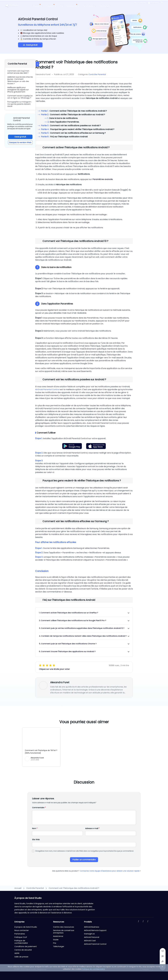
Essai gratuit (32, 45)
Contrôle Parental (97, 74)
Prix (61, 6)
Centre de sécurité (23, 950)
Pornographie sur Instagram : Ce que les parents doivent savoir (20, 104)
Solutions (51, 6)
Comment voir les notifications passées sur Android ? (71, 126)
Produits (38, 6)
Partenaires (89, 6)
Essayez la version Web (20, 142)
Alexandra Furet (60, 682)
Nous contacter (140, 3)
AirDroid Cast (90, 941)
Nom (35, 828)
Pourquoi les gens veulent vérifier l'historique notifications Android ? (78, 129)
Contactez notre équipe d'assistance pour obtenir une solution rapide (110, 871)
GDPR (17, 953)
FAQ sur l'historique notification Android (64, 137)
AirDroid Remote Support (95, 930)
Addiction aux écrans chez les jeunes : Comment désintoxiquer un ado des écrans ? (20, 80)
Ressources (73, 6)
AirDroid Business (92, 927)
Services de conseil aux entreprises (64, 932)
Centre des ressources (64, 927)
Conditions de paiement (26, 946)
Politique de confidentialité (21, 942)
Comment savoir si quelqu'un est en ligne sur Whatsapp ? (20, 97)
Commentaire (39, 808)
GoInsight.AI (89, 934)
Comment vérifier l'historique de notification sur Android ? (73, 115)
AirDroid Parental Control (47, 390)
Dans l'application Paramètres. (63, 122)
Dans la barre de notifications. (63, 118)
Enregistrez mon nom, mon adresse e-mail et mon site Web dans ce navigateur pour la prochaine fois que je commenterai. (85, 851)
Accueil (18, 888)
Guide (56, 940)
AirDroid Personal (92, 937)
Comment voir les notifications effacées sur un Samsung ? (73, 133)
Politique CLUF (21, 937)
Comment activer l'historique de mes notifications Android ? (74, 111)
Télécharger (104, 6)
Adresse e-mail (92, 828)
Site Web (36, 840)
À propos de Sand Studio (26, 927)
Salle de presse (21, 957)
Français (146, 969)
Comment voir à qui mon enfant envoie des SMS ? (18, 72)
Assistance (58, 936)
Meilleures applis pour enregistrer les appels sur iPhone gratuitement (18, 90)
